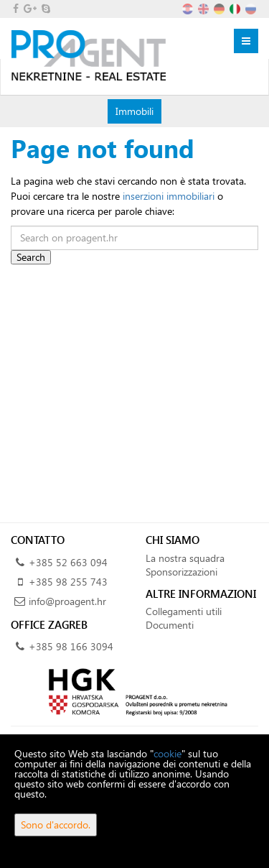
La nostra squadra (185, 558)
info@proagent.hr (67, 601)
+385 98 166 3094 (71, 646)
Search (31, 257)
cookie (167, 753)
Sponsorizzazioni (181, 572)
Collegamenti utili (184, 611)
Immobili (134, 111)
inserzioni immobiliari (169, 196)
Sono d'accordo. (56, 825)
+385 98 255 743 (68, 582)
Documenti (170, 625)
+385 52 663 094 (68, 562)
